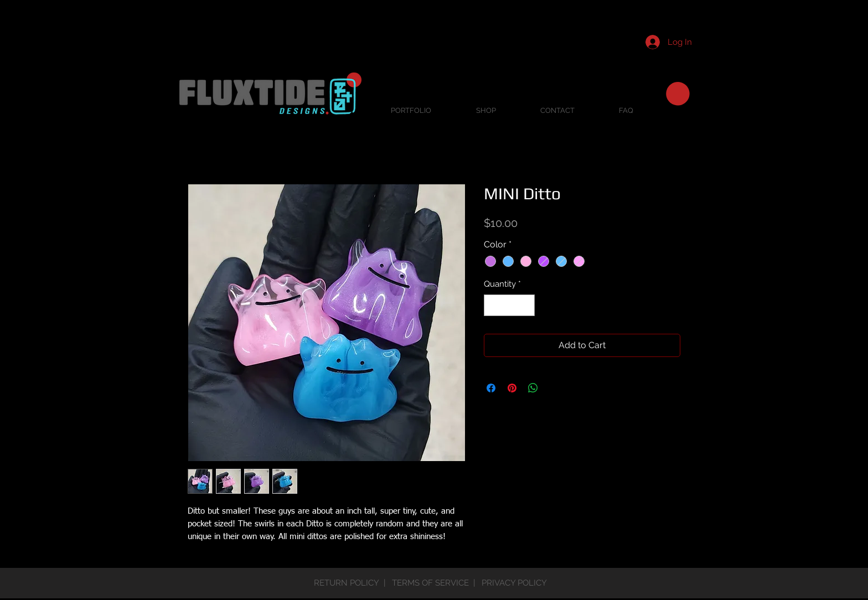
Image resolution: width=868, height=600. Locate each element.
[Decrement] (493, 305)
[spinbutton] (510, 305)
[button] (678, 94)
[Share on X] (554, 388)
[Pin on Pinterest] (512, 388)
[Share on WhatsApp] (533, 388)
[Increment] (526, 305)
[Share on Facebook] (491, 388)
